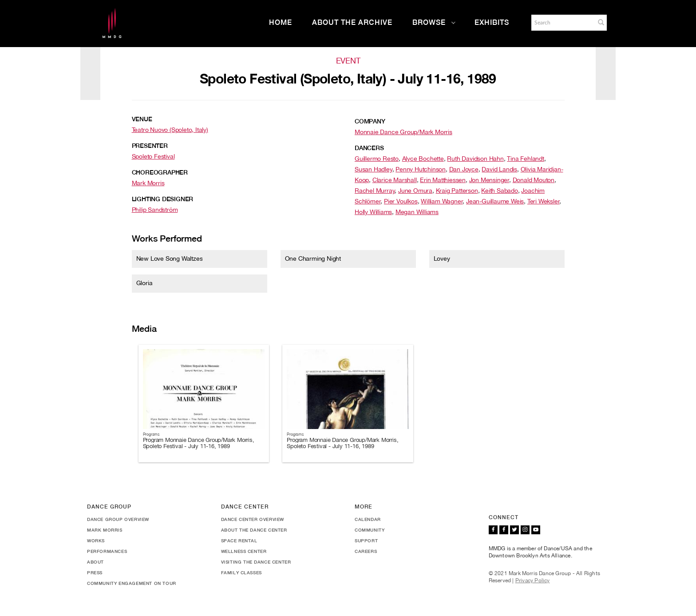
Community (370, 530)
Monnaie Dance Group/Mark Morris (403, 132)
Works (96, 540)
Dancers (369, 148)
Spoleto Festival (153, 156)
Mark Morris (148, 183)
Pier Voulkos (401, 201)
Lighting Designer (163, 199)
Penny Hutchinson (421, 169)
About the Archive (352, 22)
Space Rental (239, 540)
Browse (434, 22)
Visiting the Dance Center (256, 562)
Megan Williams (417, 212)
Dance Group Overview (118, 519)
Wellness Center (244, 551)
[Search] (562, 23)
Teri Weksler (544, 201)
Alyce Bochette (423, 159)
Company (370, 121)
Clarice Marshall (395, 180)
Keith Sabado (500, 191)
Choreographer (160, 172)
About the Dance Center (254, 530)
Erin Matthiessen (443, 180)
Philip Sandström (155, 210)
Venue (142, 119)
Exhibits (492, 22)
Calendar (368, 519)
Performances (107, 551)
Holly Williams (373, 212)
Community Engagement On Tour (132, 583)
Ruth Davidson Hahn (475, 159)
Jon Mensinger (489, 180)
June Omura (415, 191)
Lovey (442, 258)
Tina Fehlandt (525, 159)
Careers (366, 551)
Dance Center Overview (253, 519)
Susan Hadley (374, 169)
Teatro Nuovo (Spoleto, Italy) (170, 130)
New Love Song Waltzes (170, 258)
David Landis (499, 169)
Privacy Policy (533, 580)
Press (95, 572)
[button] (601, 22)
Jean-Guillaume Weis (495, 201)
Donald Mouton (534, 180)
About (95, 562)
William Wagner (442, 201)
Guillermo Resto (377, 159)
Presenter (150, 146)
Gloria (144, 283)
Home (281, 22)
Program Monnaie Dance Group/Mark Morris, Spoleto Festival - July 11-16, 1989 (199, 443)
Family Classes (241, 572)
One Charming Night (313, 258)
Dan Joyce (464, 169)
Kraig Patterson (457, 191)
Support (366, 540)
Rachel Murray (375, 191)
